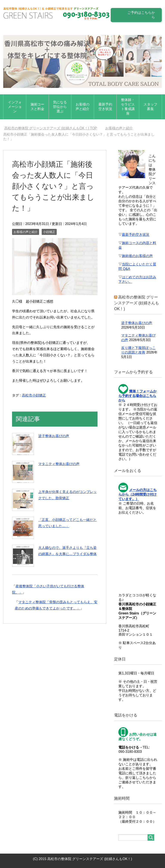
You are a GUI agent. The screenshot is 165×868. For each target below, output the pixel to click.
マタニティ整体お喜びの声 (59, 464)
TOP (51, 128)
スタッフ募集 (150, 107)
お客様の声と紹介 (82, 107)
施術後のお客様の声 (137, 256)
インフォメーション (15, 107)
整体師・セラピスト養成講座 (128, 107)
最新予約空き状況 (105, 107)
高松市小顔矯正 (34, 395)
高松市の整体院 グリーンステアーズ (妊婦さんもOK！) (137, 303)
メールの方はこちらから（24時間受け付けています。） (137, 494)
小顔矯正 (49, 232)
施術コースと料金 (37, 107)
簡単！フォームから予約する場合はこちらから (137, 396)
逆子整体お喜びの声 (54, 436)
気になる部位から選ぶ (60, 107)
